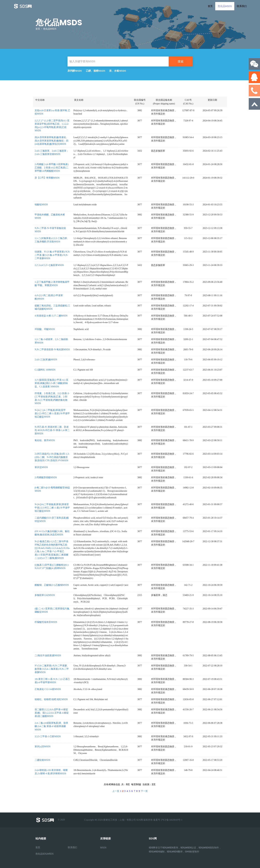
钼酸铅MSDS (41, 205)
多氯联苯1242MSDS (45, 595)
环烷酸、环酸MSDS (45, 329)
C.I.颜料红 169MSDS (45, 370)
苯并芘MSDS (41, 467)
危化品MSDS (225, 6)
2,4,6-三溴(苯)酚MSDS (46, 360)
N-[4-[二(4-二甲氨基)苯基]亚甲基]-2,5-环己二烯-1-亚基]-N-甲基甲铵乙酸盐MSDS (52, 413)
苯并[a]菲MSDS (43, 747)
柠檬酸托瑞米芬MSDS (46, 622)
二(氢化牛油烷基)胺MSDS (48, 655)
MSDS (103, 848)
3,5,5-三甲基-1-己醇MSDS (48, 736)
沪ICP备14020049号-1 (172, 820)
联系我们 (242, 6)
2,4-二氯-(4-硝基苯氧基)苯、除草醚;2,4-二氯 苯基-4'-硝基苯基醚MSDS (51, 726)
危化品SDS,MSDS (45, 854)
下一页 (144, 791)
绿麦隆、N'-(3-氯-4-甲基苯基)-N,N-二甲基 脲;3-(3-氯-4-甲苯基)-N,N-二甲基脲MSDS (52, 255)
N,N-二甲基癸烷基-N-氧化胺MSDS (52, 349)
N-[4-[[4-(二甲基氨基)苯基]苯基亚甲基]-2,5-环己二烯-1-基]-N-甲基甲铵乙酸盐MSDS (52, 508)
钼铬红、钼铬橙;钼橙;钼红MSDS (51, 699)
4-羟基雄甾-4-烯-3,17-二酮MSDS (51, 316)
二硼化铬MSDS (42, 760)
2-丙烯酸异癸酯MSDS (46, 477)
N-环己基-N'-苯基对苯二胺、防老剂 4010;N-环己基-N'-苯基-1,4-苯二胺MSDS (52, 430)
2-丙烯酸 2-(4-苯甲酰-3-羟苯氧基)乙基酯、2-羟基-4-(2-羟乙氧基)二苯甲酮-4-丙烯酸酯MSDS (52, 168)
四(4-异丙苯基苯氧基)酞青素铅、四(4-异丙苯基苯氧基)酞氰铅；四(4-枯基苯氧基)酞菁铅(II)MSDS (51, 141)
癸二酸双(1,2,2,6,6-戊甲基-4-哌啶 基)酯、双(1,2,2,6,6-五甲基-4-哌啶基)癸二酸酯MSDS (52, 713)
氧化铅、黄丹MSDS (45, 440)
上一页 (116, 791)
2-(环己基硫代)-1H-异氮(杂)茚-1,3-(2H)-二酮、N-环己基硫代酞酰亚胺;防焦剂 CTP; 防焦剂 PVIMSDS (52, 457)
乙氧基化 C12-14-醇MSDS (48, 689)
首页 (210, 6)
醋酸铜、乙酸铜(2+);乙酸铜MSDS (52, 585)
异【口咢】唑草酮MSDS (47, 178)
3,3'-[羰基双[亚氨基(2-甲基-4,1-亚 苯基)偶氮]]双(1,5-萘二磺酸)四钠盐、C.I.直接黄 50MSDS (51, 383)
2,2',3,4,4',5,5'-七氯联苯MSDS (49, 265)
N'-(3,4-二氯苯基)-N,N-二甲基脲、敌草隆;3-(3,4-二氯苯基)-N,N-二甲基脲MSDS (52, 669)
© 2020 (50, 820)
